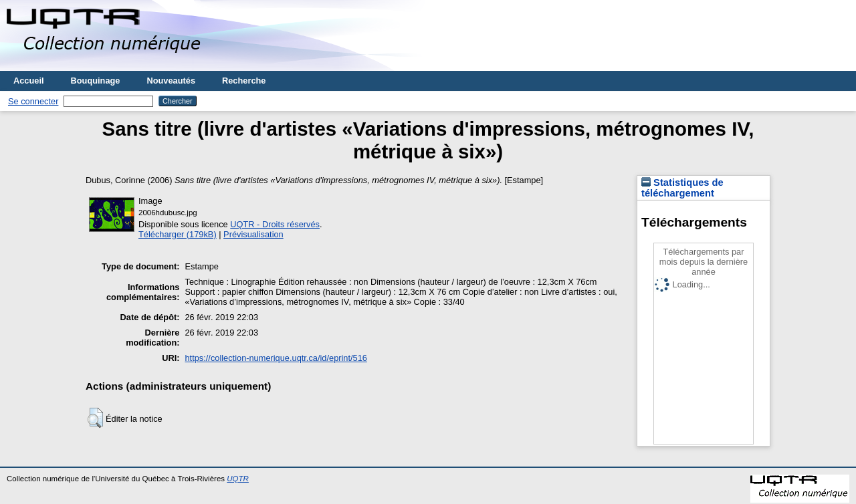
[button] (95, 418)
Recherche (244, 81)
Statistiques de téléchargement (682, 188)
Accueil (29, 81)
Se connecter (33, 101)
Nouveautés (171, 81)
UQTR (238, 479)
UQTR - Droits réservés (275, 224)
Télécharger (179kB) (178, 234)
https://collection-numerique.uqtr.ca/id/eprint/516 (276, 358)
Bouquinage (96, 81)
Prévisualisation (253, 234)
